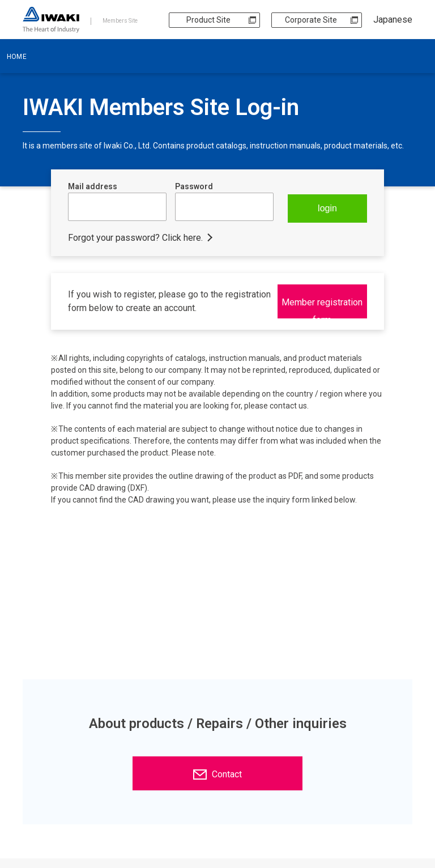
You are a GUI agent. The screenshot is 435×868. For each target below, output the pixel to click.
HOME (17, 57)
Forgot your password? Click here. (135, 238)
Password (194, 186)
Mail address (93, 186)
